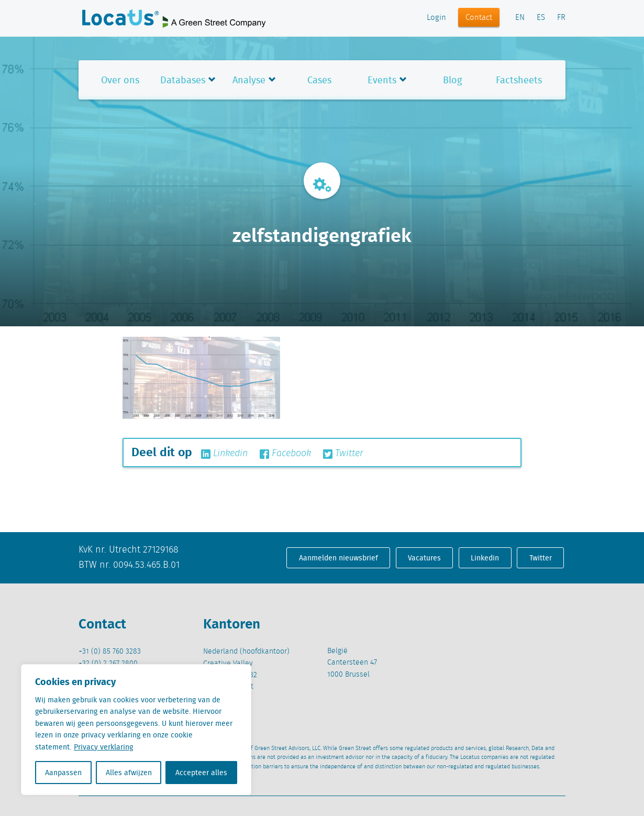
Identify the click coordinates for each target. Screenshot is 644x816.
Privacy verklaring (103, 747)
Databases (183, 80)
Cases (319, 80)
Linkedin (224, 454)
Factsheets (519, 80)
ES (541, 18)
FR (561, 18)
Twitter (343, 454)
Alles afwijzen (129, 773)
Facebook (285, 454)
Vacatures (424, 558)
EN (520, 18)
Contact (479, 18)
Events (382, 80)
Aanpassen (63, 773)
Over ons (120, 80)
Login (436, 18)
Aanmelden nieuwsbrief (338, 558)
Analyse (249, 80)
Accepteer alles (201, 773)
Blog (452, 80)
